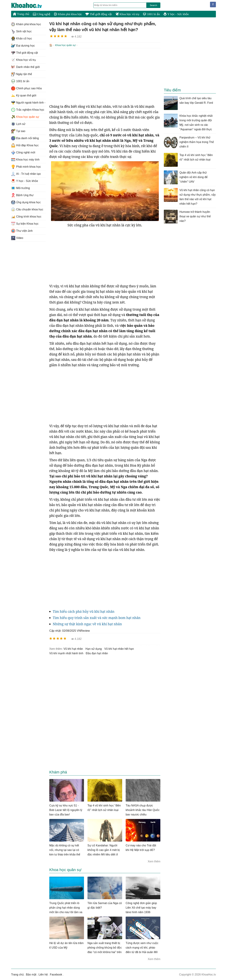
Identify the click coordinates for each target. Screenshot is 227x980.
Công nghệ (42, 14)
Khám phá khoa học (68, 14)
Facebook (56, 974)
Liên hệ (43, 974)
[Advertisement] (105, 76)
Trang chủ (21, 14)
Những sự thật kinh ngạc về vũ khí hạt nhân (87, 624)
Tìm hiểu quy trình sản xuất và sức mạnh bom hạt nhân (97, 617)
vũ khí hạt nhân (73, 648)
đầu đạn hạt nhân (97, 653)
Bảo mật (31, 974)
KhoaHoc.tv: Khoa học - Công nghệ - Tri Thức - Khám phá (30, 5)
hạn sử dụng (94, 648)
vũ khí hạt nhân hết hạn (119, 648)
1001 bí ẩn (151, 14)
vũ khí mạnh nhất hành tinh (66, 653)
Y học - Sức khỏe (176, 14)
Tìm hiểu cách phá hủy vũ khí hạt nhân (84, 611)
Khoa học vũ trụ (127, 14)
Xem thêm (154, 861)
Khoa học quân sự (65, 45)
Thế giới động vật (99, 14)
